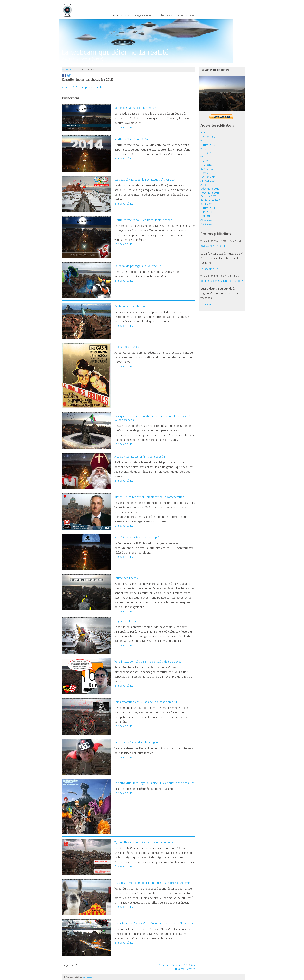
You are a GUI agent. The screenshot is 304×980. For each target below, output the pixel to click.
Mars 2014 (207, 173)
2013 (203, 185)
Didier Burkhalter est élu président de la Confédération (149, 497)
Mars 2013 (207, 224)
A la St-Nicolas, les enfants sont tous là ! (140, 457)
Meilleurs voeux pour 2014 (131, 139)
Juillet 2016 (208, 145)
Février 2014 (208, 177)
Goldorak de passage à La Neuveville (138, 266)
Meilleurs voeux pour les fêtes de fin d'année (143, 220)
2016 (203, 141)
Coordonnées (186, 16)
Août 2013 (206, 204)
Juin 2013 (206, 212)
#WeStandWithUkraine (214, 246)
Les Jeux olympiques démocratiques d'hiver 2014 (145, 180)
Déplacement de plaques (130, 306)
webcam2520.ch (70, 69)
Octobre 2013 (209, 196)
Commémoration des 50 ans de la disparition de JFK (147, 702)
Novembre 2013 (210, 193)
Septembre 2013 (210, 200)
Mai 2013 (206, 216)
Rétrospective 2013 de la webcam (135, 108)
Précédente (176, 965)
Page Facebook (144, 16)
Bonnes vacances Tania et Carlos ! (222, 281)
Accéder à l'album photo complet (83, 87)
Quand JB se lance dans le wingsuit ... (138, 743)
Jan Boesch (88, 977)
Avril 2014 (207, 169)
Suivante (179, 969)
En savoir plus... (124, 127)
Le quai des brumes (127, 347)
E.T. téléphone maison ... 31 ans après (138, 538)
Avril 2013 (207, 220)
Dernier (190, 969)
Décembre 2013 (210, 189)
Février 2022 (208, 137)
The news (166, 16)
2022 (203, 133)
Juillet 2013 (208, 208)
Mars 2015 (207, 153)
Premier (163, 965)
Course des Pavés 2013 (129, 578)
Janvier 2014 (208, 181)
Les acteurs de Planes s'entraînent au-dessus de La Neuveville (154, 923)
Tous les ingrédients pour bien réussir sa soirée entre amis (152, 883)
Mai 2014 (206, 165)
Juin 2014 (206, 161)
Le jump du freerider (127, 621)
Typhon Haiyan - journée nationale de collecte (144, 842)
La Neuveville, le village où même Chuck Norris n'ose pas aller (154, 783)
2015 (203, 149)
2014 (203, 157)
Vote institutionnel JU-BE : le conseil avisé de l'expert (149, 662)
